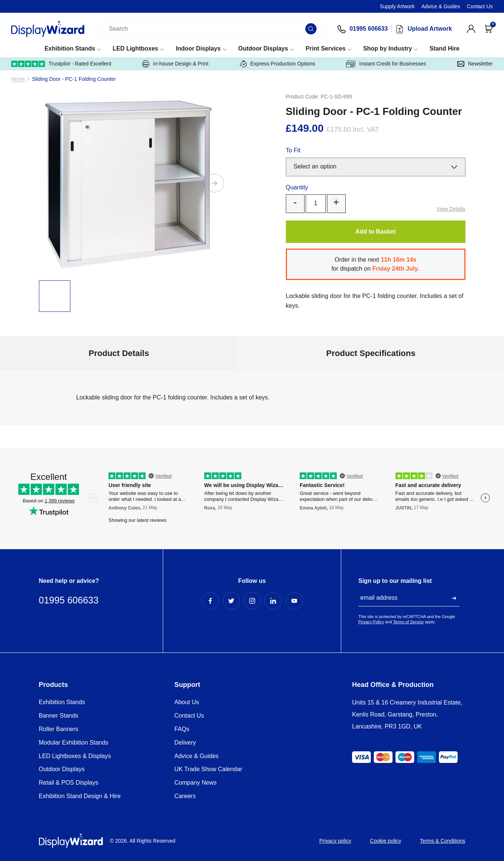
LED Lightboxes (135, 48)
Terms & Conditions (442, 841)
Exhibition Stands (70, 48)
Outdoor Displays (263, 48)
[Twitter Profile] (231, 601)
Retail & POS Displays (69, 783)
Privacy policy (335, 841)
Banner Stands (59, 716)
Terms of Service (409, 622)
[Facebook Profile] (210, 601)
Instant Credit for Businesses (386, 64)
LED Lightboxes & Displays (75, 756)
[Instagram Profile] (252, 601)
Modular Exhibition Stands (74, 743)
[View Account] (471, 29)
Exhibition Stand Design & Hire (80, 796)
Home (18, 79)
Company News (196, 783)
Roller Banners (59, 729)
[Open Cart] (489, 29)
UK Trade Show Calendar (208, 769)
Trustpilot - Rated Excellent (61, 64)
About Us (187, 702)
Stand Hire (445, 48)
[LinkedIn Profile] (273, 601)
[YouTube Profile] (294, 601)
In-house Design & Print (175, 64)
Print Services (326, 48)
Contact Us (480, 6)
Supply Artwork (397, 6)
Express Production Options (277, 64)
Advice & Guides (441, 6)
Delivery (185, 743)
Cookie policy (386, 841)
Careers (185, 796)
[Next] (215, 183)
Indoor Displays (198, 48)
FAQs (182, 729)
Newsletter (475, 64)
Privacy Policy (371, 622)
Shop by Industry (387, 48)
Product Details (119, 353)
